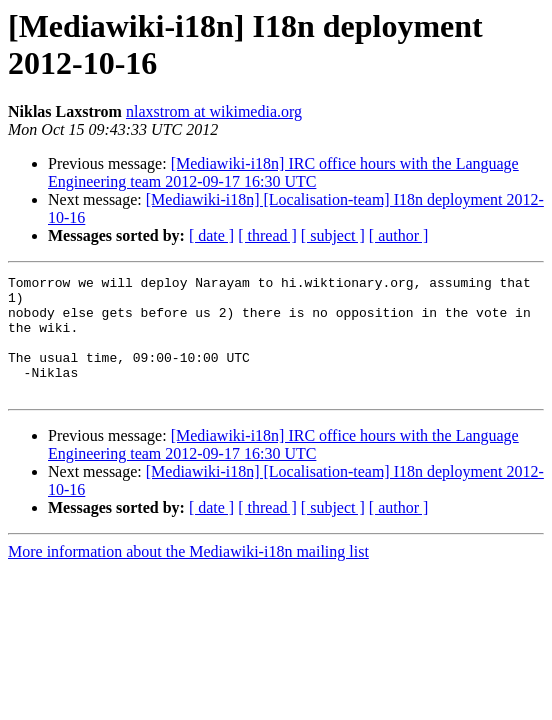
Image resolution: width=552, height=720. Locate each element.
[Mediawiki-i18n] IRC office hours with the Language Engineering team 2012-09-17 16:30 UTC (283, 172)
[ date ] (211, 235)
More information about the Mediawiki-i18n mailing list (188, 575)
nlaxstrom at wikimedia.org (214, 111)
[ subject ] (333, 235)
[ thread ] (267, 235)
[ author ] (399, 235)
